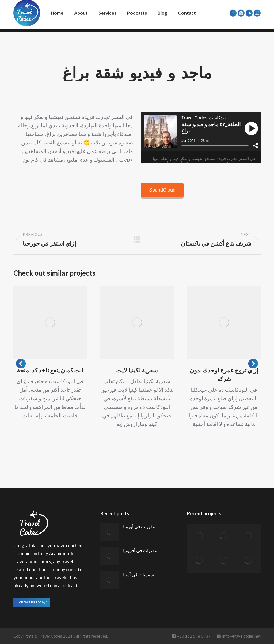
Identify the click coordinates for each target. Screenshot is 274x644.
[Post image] (50, 323)
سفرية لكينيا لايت (137, 370)
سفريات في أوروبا (140, 526)
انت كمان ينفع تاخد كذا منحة (50, 370)
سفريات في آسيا (138, 575)
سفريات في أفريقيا (141, 550)
